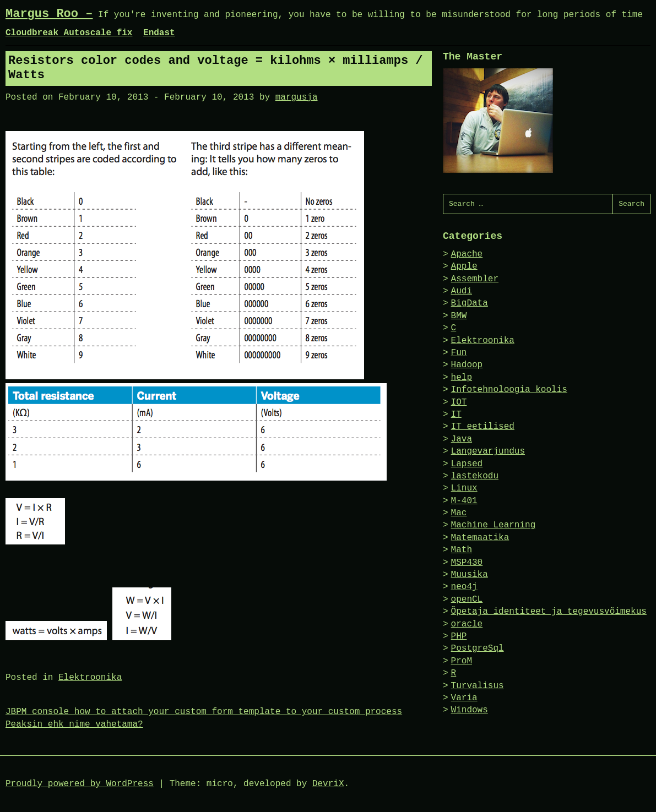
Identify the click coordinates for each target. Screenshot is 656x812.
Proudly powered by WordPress (80, 784)
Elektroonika (90, 678)
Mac (459, 513)
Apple (464, 266)
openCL (467, 600)
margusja (297, 97)
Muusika (470, 575)
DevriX (328, 784)
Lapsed (467, 464)
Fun (459, 353)
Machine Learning (494, 525)
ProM (462, 661)
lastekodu (475, 476)
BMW (459, 316)
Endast (159, 33)
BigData (470, 303)
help (462, 378)
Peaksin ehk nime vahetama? (74, 724)
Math (462, 550)
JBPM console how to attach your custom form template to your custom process (204, 712)
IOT (459, 402)
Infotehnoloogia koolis (509, 390)
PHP (459, 636)
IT (456, 415)
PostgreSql (478, 648)
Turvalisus (478, 686)
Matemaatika (480, 538)
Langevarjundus (488, 451)
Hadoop (467, 365)
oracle (467, 624)
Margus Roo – (49, 14)
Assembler (475, 279)
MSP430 (467, 563)
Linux (464, 488)
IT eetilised (483, 427)
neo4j (464, 587)
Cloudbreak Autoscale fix (69, 33)
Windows (470, 710)
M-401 (464, 501)
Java (462, 439)
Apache (467, 254)
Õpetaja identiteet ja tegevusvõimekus (549, 612)
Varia (464, 698)
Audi (462, 291)
